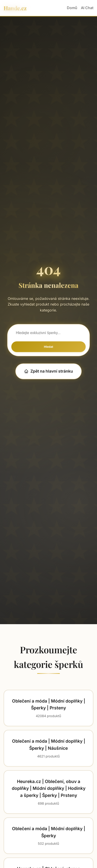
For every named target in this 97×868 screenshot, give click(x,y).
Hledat (49, 347)
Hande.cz (15, 8)
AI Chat (87, 8)
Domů (72, 8)
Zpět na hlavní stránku (48, 371)
